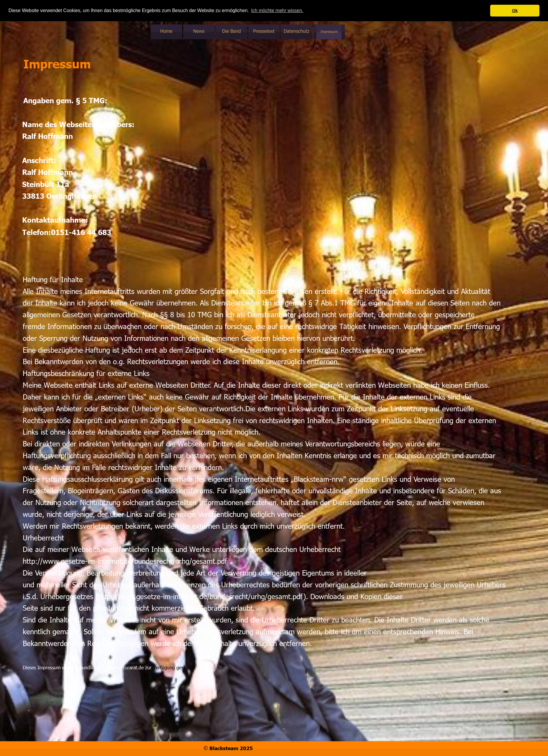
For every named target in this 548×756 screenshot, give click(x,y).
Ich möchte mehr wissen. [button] (277, 10)
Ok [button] (515, 11)
